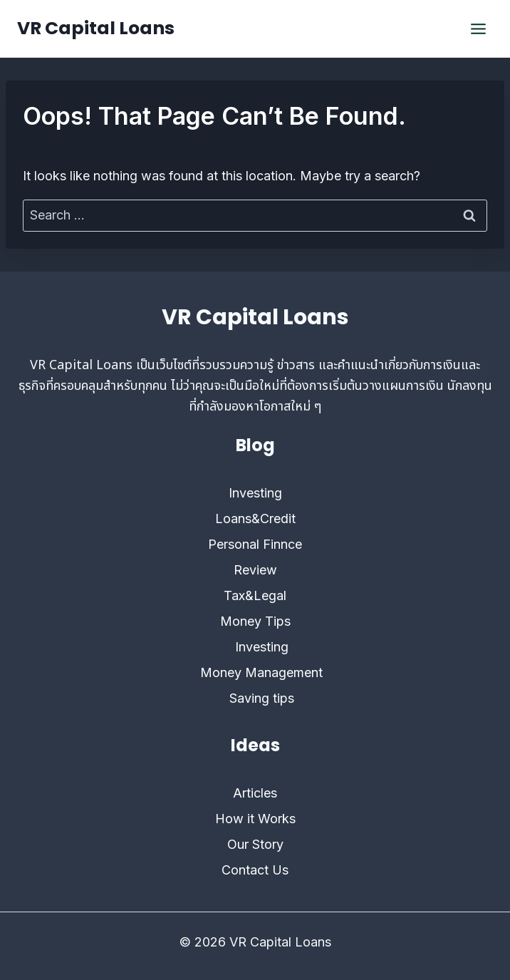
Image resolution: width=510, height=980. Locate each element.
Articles (255, 793)
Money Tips (255, 621)
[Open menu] (478, 29)
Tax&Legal (255, 595)
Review (255, 570)
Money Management (261, 672)
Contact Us (255, 870)
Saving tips (262, 698)
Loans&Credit (255, 519)
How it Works (255, 819)
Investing (255, 493)
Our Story (255, 844)
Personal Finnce (255, 544)
